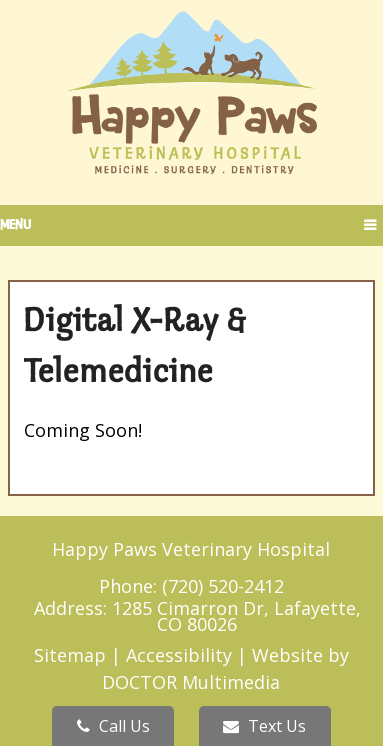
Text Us (264, 726)
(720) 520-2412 (223, 586)
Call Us (113, 726)
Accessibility (179, 655)
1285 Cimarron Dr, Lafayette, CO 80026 (236, 616)
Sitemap (70, 655)
